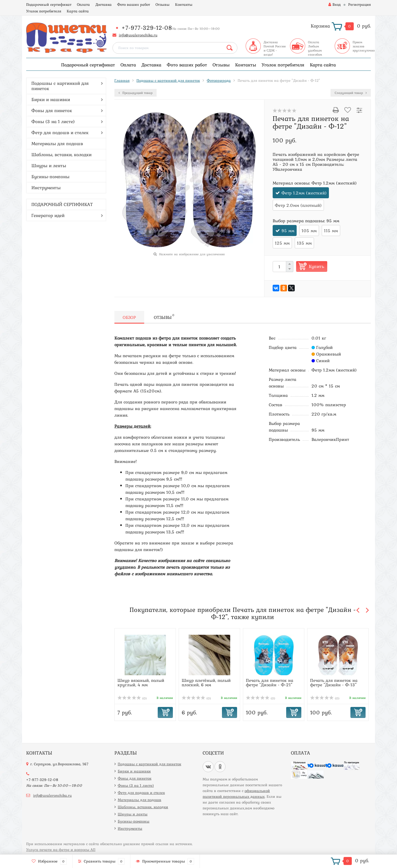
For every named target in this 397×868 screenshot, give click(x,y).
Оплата (83, 4)
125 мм (282, 243)
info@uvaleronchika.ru (138, 35)
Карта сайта (78, 11)
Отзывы (163, 4)
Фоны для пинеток (52, 110)
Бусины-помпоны (50, 177)
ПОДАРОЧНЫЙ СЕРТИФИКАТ (62, 204)
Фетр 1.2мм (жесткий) (304, 193)
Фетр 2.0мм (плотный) (298, 205)
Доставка (104, 4)
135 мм (304, 243)
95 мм (288, 230)
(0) (132, 698)
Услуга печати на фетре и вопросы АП (61, 850)
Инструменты (46, 188)
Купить (316, 266)
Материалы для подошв (57, 143)
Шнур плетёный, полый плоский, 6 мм (206, 682)
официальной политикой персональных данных (236, 794)
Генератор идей (48, 215)
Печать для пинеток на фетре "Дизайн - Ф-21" (270, 682)
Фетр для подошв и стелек (60, 132)
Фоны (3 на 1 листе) (53, 121)
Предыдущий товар (136, 93)
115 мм (331, 230)
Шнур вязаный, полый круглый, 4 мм (141, 682)
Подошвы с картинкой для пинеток (60, 86)
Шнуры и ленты (49, 166)
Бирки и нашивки (51, 99)
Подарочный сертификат (49, 4)
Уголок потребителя (44, 11)
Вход (335, 4)
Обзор (129, 317)
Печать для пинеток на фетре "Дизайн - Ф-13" (334, 682)
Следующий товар (351, 93)
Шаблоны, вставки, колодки (61, 154)
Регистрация (360, 4)
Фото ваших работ (134, 4)
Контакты (184, 4)
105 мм (309, 230)
